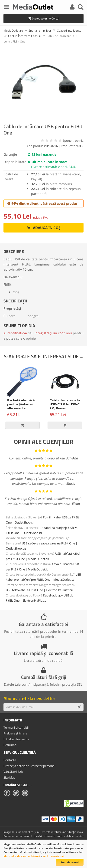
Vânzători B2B (13, 772)
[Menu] (6, 8)
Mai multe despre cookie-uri (22, 856)
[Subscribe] (79, 707)
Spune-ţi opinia (73, 141)
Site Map (10, 777)
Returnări (10, 745)
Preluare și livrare (15, 733)
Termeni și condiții (16, 727)
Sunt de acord (70, 862)
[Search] (81, 8)
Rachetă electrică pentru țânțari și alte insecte (21, 404)
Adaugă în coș (43, 228)
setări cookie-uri (53, 856)
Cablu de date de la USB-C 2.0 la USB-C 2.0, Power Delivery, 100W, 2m (65, 406)
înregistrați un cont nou (53, 333)
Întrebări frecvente (16, 739)
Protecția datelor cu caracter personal (29, 766)
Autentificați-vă (15, 333)
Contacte (10, 760)
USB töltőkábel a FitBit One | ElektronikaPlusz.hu (39, 590)
